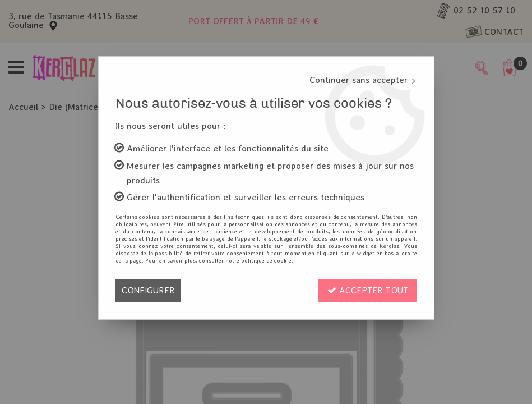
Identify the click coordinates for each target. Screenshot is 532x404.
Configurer (148, 290)
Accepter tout (368, 290)
